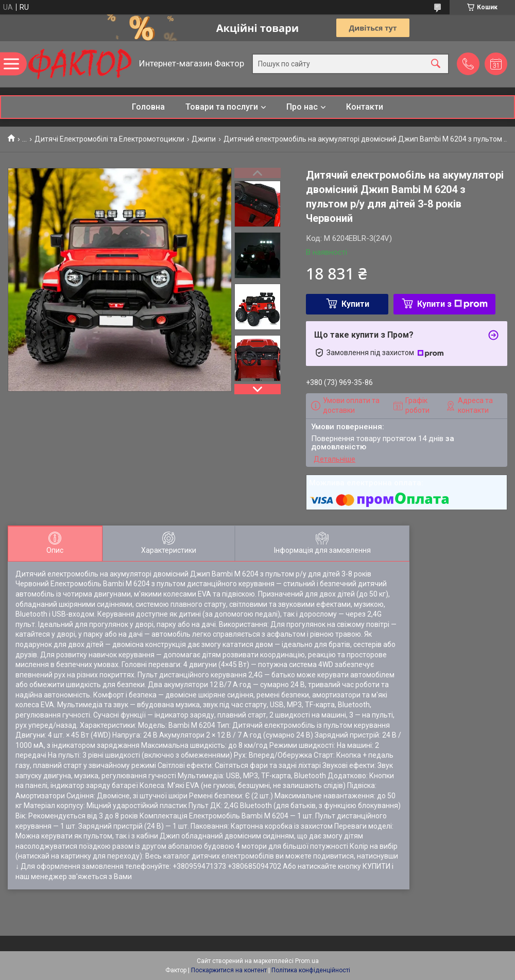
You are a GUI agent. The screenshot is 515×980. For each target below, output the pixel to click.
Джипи (204, 139)
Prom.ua (307, 961)
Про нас (302, 107)
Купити (355, 304)
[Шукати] (436, 64)
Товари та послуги (222, 107)
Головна (148, 107)
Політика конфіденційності (311, 970)
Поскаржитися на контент (229, 970)
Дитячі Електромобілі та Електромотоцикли (109, 139)
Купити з (452, 304)
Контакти (365, 107)
